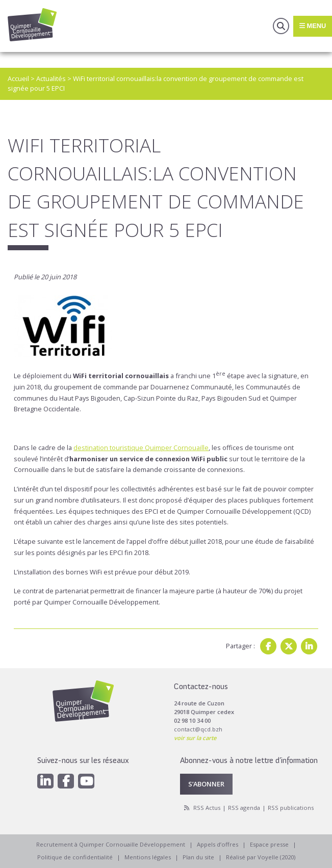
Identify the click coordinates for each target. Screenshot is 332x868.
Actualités (51, 78)
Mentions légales (148, 857)
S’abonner (206, 784)
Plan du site (198, 857)
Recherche (281, 26)
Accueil (18, 78)
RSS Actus (207, 808)
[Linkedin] (45, 781)
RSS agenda (244, 808)
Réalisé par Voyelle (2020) (261, 857)
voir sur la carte (195, 738)
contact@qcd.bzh (198, 729)
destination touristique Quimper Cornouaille (141, 448)
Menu (313, 26)
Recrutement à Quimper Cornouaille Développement (111, 844)
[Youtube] (86, 781)
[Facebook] (66, 781)
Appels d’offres (218, 844)
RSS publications (291, 808)
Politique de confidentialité (75, 857)
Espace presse (269, 844)
